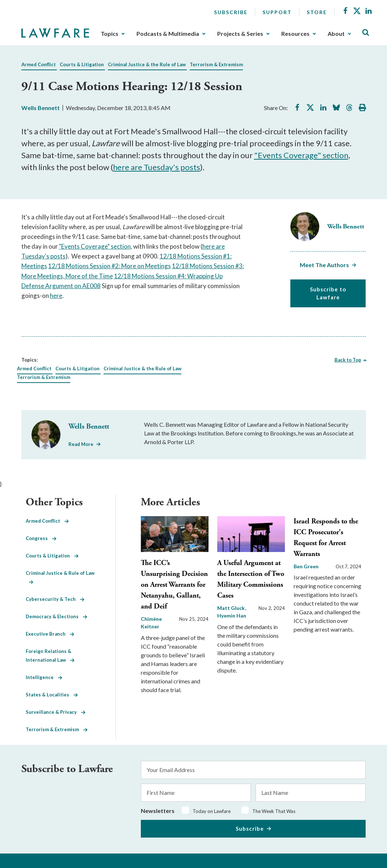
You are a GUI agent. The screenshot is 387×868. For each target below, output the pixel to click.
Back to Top (348, 360)
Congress (41, 538)
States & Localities (52, 695)
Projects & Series (240, 34)
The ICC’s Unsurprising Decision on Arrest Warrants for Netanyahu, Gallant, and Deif (174, 585)
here (56, 296)
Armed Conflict (39, 64)
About (336, 34)
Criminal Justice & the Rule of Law (147, 64)
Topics (110, 34)
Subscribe (231, 12)
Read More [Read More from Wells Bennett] (81, 444)
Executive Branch (50, 634)
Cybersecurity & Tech (55, 599)
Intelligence (44, 677)
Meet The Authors (324, 265)
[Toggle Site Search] (366, 33)
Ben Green (306, 566)
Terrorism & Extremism (216, 64)
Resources (295, 34)
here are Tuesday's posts (157, 167)
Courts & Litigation (82, 64)
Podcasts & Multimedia (168, 34)
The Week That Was (274, 811)
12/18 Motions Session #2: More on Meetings (110, 266)
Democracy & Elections (56, 616)
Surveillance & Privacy (56, 712)
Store (317, 12)
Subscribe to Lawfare (328, 293)
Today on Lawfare (212, 811)
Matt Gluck (232, 608)
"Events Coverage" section (301, 155)
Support (277, 12)
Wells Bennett (41, 108)
